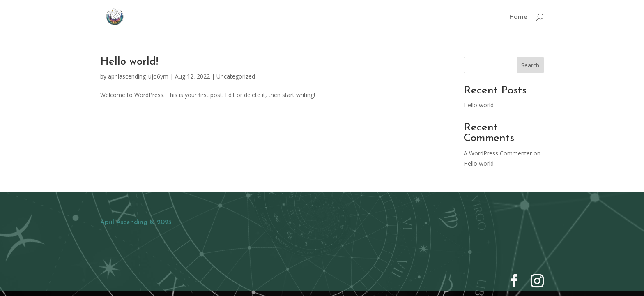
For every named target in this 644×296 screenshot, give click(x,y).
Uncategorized (236, 76)
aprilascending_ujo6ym (138, 76)
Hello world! (129, 62)
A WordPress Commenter (498, 153)
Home (518, 17)
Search (530, 65)
